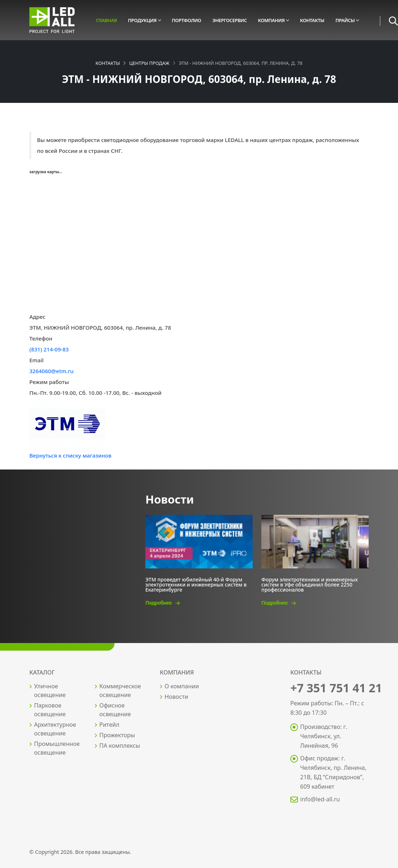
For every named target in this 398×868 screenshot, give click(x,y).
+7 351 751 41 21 (336, 688)
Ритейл (109, 725)
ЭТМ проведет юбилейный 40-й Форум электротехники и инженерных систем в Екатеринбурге (196, 584)
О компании (182, 686)
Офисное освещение (115, 710)
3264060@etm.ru (51, 371)
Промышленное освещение (57, 748)
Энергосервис (230, 20)
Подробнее (162, 603)
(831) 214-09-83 (49, 349)
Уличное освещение (50, 690)
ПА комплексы (120, 746)
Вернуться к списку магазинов (70, 455)
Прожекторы (117, 735)
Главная (106, 20)
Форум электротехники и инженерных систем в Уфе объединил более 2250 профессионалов (310, 584)
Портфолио (186, 20)
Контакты (312, 20)
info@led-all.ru (320, 799)
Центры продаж (149, 63)
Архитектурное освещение (55, 729)
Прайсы (345, 20)
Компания (271, 20)
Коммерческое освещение (120, 690)
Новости (176, 697)
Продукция (142, 20)
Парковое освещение (50, 710)
